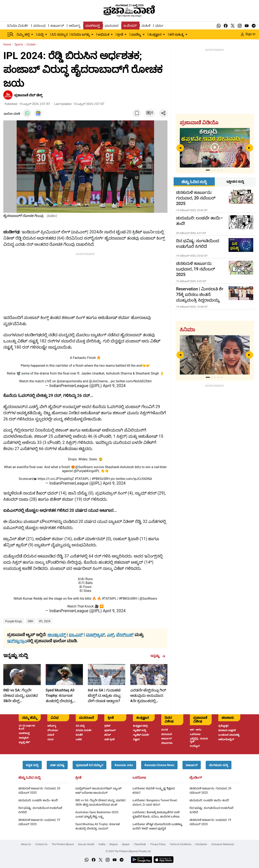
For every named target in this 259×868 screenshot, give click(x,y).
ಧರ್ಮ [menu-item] (159, 26)
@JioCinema (98, 381)
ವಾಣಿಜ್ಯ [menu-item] (136, 34)
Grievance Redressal (223, 844)
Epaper (126, 844)
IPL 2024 (45, 621)
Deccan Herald (86, 844)
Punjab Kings (14, 621)
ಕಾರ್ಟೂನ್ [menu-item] (57, 26)
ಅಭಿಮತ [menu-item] (103, 34)
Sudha (102, 844)
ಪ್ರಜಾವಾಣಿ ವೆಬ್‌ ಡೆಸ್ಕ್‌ (29, 95)
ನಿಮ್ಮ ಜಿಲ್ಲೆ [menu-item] (23, 34)
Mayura (114, 844)
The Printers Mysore (63, 844)
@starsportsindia (69, 381)
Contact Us (41, 844)
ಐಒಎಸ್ (76, 635)
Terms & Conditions (181, 844)
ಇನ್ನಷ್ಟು (158, 656)
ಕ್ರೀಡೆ (78, 778)
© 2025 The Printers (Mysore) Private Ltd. (128, 851)
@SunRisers (84, 467)
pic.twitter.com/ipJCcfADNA (131, 479)
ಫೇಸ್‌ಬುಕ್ (125, 635)
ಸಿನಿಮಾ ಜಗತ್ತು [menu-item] (80, 34)
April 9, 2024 (114, 386)
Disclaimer (201, 844)
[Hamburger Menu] (10, 34)
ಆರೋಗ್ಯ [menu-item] (75, 26)
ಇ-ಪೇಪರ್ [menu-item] (130, 26)
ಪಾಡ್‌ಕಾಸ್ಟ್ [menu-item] (93, 26)
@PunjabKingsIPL (87, 471)
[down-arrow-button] (32, 35)
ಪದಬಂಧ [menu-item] (39, 26)
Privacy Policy (158, 844)
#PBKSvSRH (101, 479)
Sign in (248, 34)
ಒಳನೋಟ (139, 778)
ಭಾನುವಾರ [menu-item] (112, 26)
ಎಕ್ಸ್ (110, 635)
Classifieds (140, 844)
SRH (31, 621)
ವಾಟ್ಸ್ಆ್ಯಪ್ (95, 635)
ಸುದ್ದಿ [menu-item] (41, 34)
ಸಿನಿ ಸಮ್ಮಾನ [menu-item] (60, 34)
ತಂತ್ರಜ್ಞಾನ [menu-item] (155, 34)
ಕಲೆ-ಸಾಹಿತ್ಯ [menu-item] (177, 34)
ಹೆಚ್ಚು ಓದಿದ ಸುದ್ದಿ (29, 778)
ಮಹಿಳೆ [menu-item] (146, 26)
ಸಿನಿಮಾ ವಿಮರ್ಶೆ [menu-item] (18, 26)
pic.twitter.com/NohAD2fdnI (131, 381)
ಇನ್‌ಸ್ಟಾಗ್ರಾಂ (17, 641)
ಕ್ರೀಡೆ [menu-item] (120, 34)
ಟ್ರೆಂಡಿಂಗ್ (196, 778)
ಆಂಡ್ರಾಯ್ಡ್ (57, 635)
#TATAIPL (82, 479)
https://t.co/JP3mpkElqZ (56, 479)
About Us (26, 844)
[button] (32, 765)
